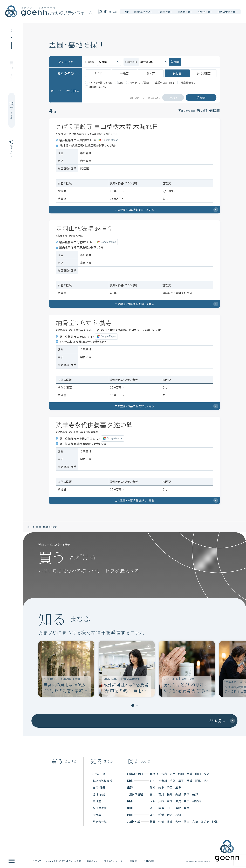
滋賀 (178, 800)
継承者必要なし (96, 86)
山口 (170, 807)
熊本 (187, 820)
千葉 (173, 779)
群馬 (198, 779)
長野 (195, 793)
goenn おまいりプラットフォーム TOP (64, 860)
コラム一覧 (98, 773)
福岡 (153, 820)
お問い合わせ (150, 860)
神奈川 (163, 779)
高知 (178, 814)
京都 (170, 800)
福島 (207, 773)
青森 (164, 773)
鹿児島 (205, 820)
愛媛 (161, 814)
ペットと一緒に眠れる (99, 81)
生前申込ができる (163, 81)
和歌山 (196, 800)
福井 (170, 793)
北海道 (154, 773)
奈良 (187, 800)
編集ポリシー (93, 860)
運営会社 (134, 860)
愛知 (153, 786)
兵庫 (161, 800)
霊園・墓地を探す (46, 526)
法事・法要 (99, 786)
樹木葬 (97, 814)
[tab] (133, 704)
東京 (153, 779)
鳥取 (178, 807)
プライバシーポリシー (114, 860)
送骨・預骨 (99, 793)
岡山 (153, 807)
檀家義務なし (186, 81)
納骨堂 (97, 800)
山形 (198, 773)
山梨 (178, 793)
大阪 (153, 800)
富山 (153, 793)
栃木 (207, 779)
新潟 (187, 793)
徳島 (170, 814)
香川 (153, 814)
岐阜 (161, 786)
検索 (177, 61)
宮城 (190, 773)
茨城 (190, 779)
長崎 (170, 820)
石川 (161, 793)
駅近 (119, 81)
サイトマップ (35, 860)
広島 (161, 807)
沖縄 (215, 820)
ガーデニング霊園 (138, 81)
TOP (126, 12)
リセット (173, 96)
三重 (178, 786)
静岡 (170, 786)
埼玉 (181, 779)
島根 (187, 807)
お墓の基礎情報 (102, 779)
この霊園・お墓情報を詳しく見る (166, 209)
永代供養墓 (100, 807)
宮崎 (195, 820)
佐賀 (161, 820)
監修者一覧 (100, 820)
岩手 (173, 773)
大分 (178, 820)
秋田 (181, 773)
